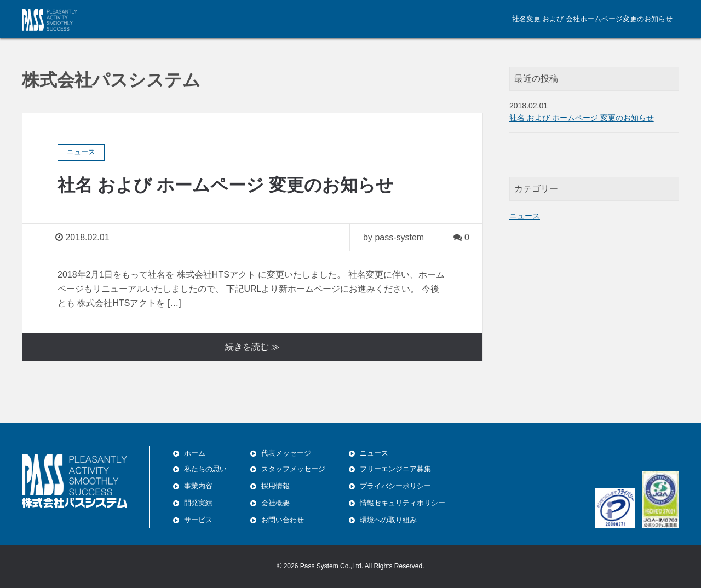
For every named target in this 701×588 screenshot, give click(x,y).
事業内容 (198, 486)
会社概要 (275, 503)
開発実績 (198, 503)
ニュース (525, 216)
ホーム (195, 453)
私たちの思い (205, 469)
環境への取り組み (388, 520)
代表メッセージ (286, 453)
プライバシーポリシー (395, 486)
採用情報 (275, 486)
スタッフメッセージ (293, 469)
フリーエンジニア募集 (395, 469)
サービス (198, 520)
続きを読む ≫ (252, 347)
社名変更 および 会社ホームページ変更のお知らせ (592, 19)
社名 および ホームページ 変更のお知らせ (226, 185)
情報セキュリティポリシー (403, 503)
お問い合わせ (283, 520)
